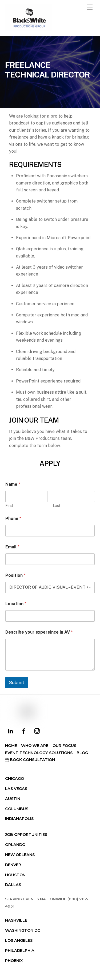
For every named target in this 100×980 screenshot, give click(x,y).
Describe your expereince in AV (39, 632)
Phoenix (14, 961)
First (9, 506)
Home (11, 746)
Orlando (15, 845)
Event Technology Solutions (39, 753)
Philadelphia (20, 951)
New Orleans (20, 855)
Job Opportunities (26, 835)
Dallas (13, 885)
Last (57, 506)
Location (16, 604)
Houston (15, 875)
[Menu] (90, 7)
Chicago (15, 779)
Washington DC (23, 930)
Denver (13, 865)
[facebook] (24, 730)
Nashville (16, 920)
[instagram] (37, 730)
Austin (13, 799)
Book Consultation (30, 760)
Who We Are (35, 746)
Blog (82, 753)
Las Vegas (16, 789)
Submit (17, 682)
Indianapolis (19, 819)
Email (12, 547)
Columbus (17, 809)
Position (15, 575)
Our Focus (64, 746)
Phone (13, 519)
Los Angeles (19, 940)
